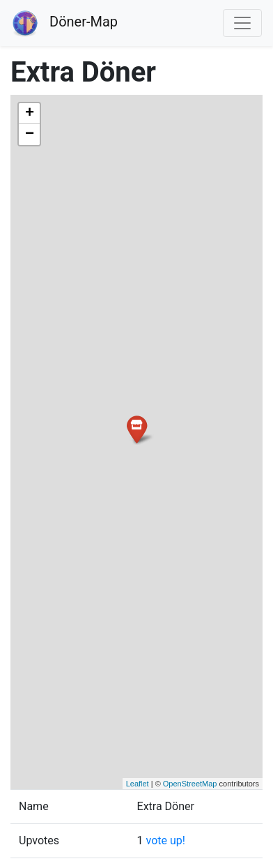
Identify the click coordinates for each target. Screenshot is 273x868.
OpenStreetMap (190, 784)
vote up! (166, 840)
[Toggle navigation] (242, 23)
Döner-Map (64, 23)
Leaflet (138, 784)
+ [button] (30, 114)
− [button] (30, 135)
